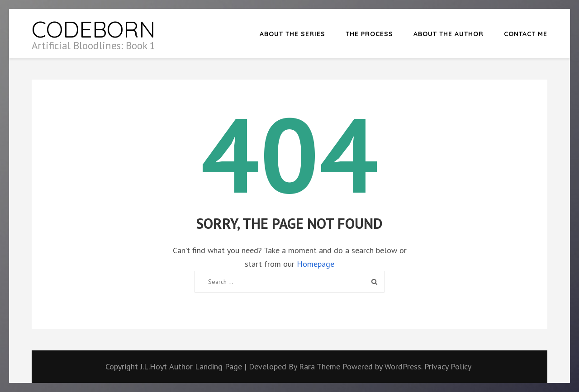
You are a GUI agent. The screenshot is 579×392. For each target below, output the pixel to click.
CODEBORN (94, 29)
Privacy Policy (448, 366)
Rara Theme (321, 366)
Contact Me (526, 34)
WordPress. (403, 366)
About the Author (448, 34)
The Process (369, 34)
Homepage (316, 264)
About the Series (292, 34)
